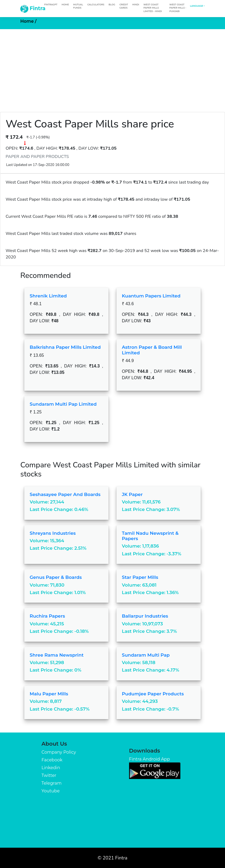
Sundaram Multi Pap (146, 655)
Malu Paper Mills (49, 694)
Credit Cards (124, 6)
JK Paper (132, 494)
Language (197, 6)
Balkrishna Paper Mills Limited (65, 347)
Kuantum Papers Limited (151, 296)
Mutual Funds (78, 6)
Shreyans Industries (53, 533)
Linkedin (51, 768)
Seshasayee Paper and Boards (65, 494)
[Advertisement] (112, 69)
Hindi (136, 5)
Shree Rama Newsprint (57, 655)
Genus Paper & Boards (56, 577)
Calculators (96, 5)
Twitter (49, 775)
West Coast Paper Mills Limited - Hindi (153, 8)
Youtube (51, 791)
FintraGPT (51, 5)
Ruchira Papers (47, 616)
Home (65, 5)
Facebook (52, 760)
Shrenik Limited (48, 296)
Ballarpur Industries (145, 616)
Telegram (51, 783)
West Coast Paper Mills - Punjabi (178, 8)
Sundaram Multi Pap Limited (63, 404)
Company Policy (59, 752)
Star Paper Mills (140, 577)
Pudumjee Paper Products (153, 694)
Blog (112, 5)
